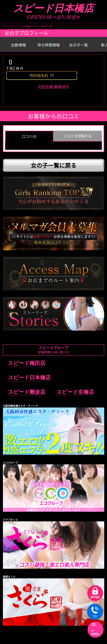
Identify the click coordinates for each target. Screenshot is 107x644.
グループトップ (11, 26)
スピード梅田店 (27, 363)
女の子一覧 (46, 26)
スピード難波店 (27, 392)
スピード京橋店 (75, 392)
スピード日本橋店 (53, 8)
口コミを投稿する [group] (78, 136)
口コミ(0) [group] (29, 136)
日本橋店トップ (30, 26)
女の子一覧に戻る (54, 165)
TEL (95, 612)
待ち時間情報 (49, 45)
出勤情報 (19, 45)
